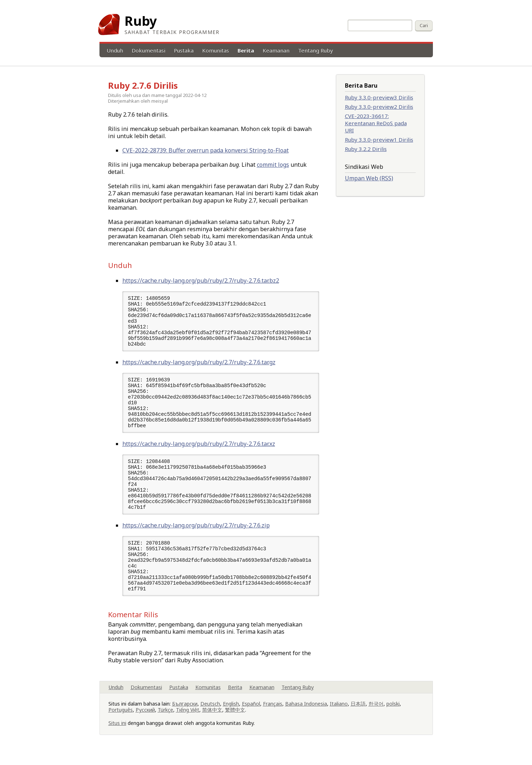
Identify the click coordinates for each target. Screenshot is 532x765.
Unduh (115, 50)
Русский (145, 723)
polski (393, 717)
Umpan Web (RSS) (369, 178)
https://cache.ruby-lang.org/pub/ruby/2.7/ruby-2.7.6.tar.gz (199, 365)
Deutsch (210, 717)
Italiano (339, 717)
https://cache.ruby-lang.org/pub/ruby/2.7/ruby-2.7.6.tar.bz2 (201, 281)
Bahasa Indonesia (306, 717)
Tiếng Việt (188, 723)
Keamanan (276, 50)
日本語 (358, 717)
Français (273, 717)
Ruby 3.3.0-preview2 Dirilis (379, 107)
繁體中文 (235, 723)
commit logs (273, 165)
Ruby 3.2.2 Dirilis (366, 149)
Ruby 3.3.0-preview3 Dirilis (379, 97)
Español (251, 717)
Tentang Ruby (316, 50)
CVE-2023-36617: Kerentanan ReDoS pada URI (376, 123)
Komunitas (216, 50)
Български (185, 717)
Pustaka (184, 50)
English (231, 717)
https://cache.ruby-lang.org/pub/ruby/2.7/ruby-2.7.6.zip (196, 535)
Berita (246, 50)
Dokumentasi (148, 50)
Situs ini (117, 736)
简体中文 (212, 723)
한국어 (376, 717)
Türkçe (165, 723)
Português (121, 723)
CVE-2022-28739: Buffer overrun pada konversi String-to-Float (206, 150)
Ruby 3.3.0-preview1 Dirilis (379, 140)
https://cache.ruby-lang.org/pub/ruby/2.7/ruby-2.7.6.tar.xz (199, 450)
